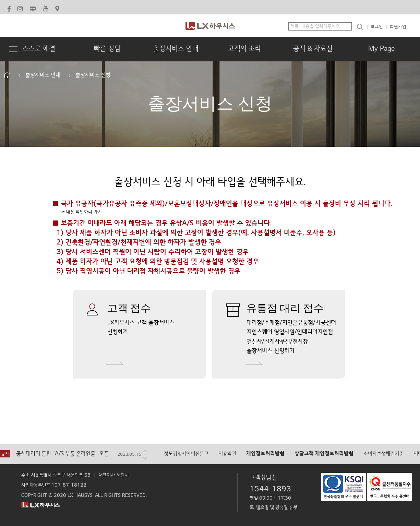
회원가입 (398, 27)
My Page (381, 49)
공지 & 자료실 (313, 49)
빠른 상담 (107, 49)
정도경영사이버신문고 (186, 454)
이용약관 (227, 454)
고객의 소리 (244, 49)
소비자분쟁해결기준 (383, 454)
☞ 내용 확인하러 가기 (81, 212)
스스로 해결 (39, 49)
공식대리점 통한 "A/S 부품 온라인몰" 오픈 (62, 454)
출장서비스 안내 (176, 49)
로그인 (377, 27)
